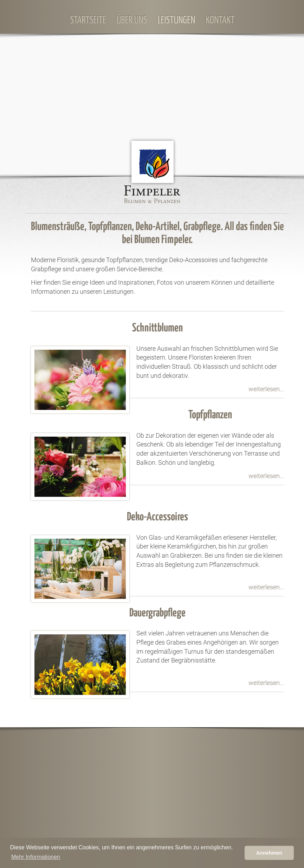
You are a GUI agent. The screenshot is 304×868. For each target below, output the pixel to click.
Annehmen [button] (269, 853)
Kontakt (220, 20)
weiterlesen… (266, 389)
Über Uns (132, 20)
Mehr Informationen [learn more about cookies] (36, 857)
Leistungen (176, 20)
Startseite (88, 20)
